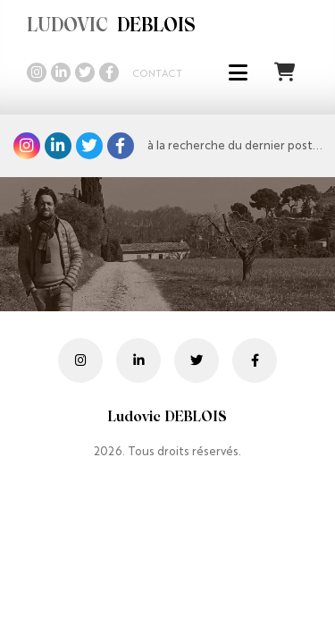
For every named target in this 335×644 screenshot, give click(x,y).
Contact (157, 74)
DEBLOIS (111, 27)
